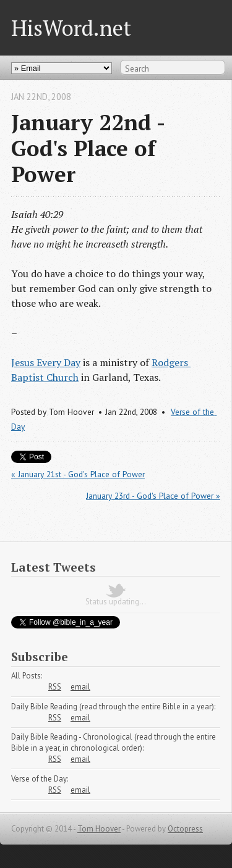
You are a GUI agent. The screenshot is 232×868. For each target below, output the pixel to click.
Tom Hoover (99, 829)
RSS (55, 687)
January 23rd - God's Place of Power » (153, 496)
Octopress (185, 829)
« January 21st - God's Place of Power (78, 474)
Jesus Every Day (46, 362)
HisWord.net (71, 27)
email (80, 687)
